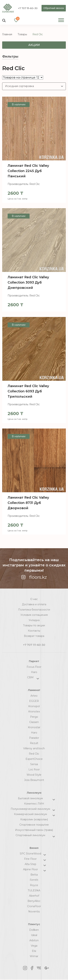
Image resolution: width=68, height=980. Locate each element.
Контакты (34, 631)
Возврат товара (34, 636)
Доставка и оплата (34, 604)
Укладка (34, 620)
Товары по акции (34, 625)
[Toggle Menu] (61, 20)
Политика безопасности (34, 610)
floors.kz (34, 577)
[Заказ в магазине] (34, 86)
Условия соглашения (34, 615)
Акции (34, 45)
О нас (34, 599)
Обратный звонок (54, 8)
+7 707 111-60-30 (28, 8)
